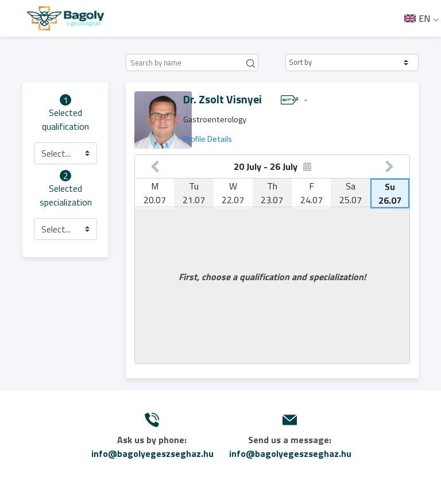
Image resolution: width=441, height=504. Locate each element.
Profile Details (208, 139)
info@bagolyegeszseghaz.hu (152, 453)
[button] (352, 63)
